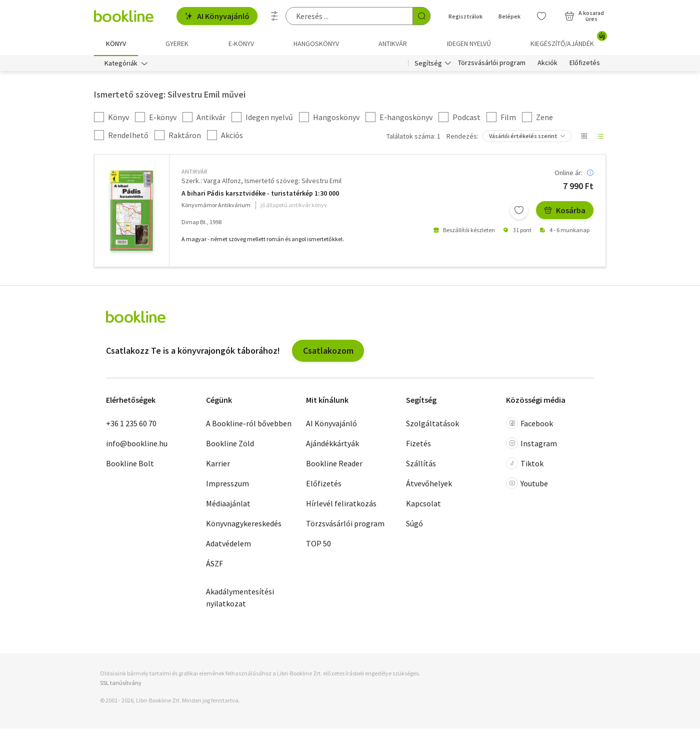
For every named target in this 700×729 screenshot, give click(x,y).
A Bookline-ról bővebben (249, 424)
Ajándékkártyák (332, 444)
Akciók (547, 64)
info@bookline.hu (137, 444)
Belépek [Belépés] (509, 16)
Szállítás (421, 464)
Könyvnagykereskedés (244, 524)
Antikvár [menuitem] (393, 44)
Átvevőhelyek (429, 484)
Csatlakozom (328, 351)
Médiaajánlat (228, 504)
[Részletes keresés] (274, 16)
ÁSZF (214, 564)
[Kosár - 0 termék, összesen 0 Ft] (584, 16)
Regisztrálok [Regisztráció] (465, 16)
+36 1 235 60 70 (131, 424)
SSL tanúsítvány (121, 684)
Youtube (527, 484)
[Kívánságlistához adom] (519, 211)
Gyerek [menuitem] (177, 44)
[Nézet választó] (584, 137)
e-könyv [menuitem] (241, 44)
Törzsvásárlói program (492, 64)
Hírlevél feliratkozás (341, 504)
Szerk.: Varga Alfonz (211, 182)
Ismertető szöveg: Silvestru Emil (293, 182)
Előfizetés (585, 64)
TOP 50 (318, 544)
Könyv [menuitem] (116, 44)
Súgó (414, 524)
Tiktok (525, 464)
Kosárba (565, 211)
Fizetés (418, 444)
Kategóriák (121, 64)
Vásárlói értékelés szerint (523, 137)
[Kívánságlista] (541, 16)
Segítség (428, 64)
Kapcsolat (423, 504)
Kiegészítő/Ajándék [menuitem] (568, 40)
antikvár (194, 172)
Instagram (531, 444)
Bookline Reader (334, 464)
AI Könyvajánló (217, 16)
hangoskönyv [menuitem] (316, 44)
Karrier (218, 464)
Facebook (529, 424)
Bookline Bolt (130, 464)
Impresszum (227, 484)
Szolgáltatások (432, 424)
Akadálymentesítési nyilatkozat (240, 598)
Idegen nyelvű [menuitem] (469, 44)
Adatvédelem (228, 544)
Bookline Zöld (230, 444)
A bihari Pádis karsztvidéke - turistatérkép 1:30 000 (260, 194)
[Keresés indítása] (421, 16)
